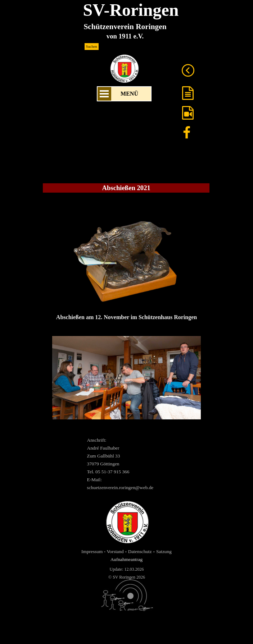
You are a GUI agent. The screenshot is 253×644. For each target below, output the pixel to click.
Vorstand (115, 551)
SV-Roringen (131, 10)
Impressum (92, 551)
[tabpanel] (126, 265)
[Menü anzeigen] (104, 94)
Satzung (164, 551)
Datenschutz (140, 551)
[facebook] (187, 132)
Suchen (92, 47)
